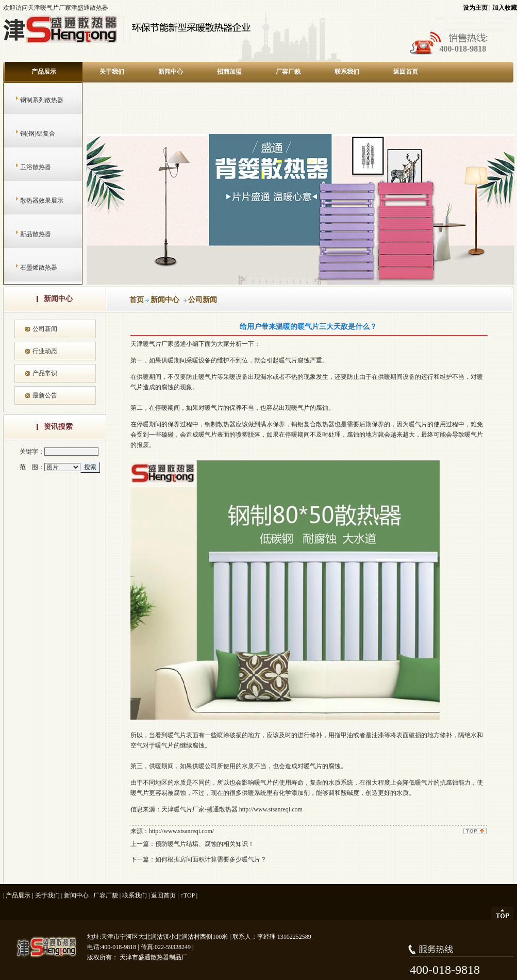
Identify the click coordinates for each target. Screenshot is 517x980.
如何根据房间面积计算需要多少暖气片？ (211, 859)
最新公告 (45, 395)
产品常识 (45, 373)
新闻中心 (171, 72)
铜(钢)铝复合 (28, 134)
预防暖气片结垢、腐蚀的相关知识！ (205, 844)
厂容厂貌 (288, 72)
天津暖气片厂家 (152, 344)
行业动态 (45, 351)
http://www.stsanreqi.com (271, 809)
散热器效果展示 (32, 201)
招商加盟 (229, 72)
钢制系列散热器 (32, 100)
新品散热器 (26, 234)
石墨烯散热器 (29, 268)
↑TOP (188, 895)
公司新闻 (45, 329)
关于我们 (112, 72)
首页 (137, 300)
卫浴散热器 (26, 167)
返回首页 (406, 72)
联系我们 (347, 72)
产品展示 (44, 72)
